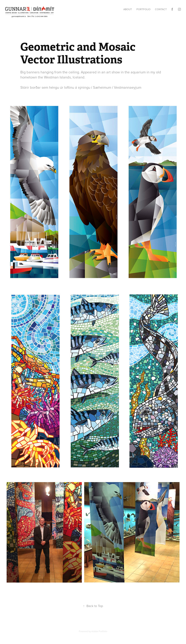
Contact (161, 9)
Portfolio (143, 9)
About (128, 9)
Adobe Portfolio (99, 631)
